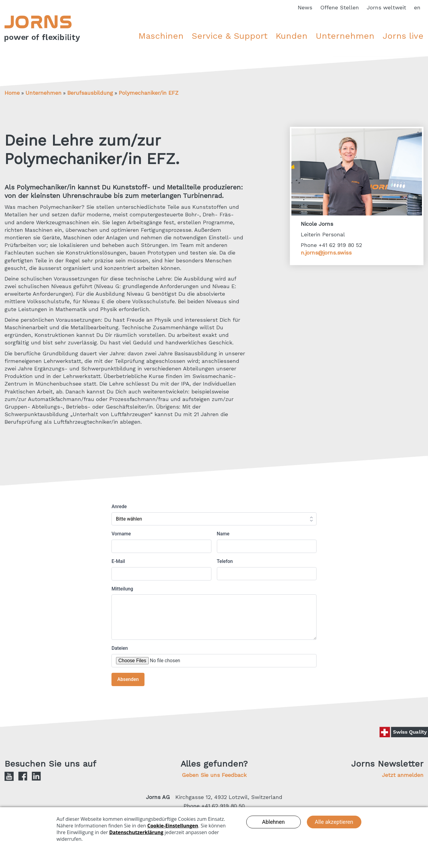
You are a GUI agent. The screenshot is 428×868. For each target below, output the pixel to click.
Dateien (120, 648)
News (305, 7)
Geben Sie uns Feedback (214, 775)
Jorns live (403, 36)
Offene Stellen (340, 7)
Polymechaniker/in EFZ (149, 93)
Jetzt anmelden (403, 775)
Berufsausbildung (90, 93)
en (417, 7)
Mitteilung (122, 589)
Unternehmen (345, 36)
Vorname (121, 534)
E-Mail (118, 561)
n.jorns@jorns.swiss (326, 253)
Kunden (292, 36)
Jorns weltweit (387, 7)
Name (223, 534)
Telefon (225, 561)
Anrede (119, 506)
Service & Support (230, 36)
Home (12, 93)
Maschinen (161, 36)
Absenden (128, 679)
